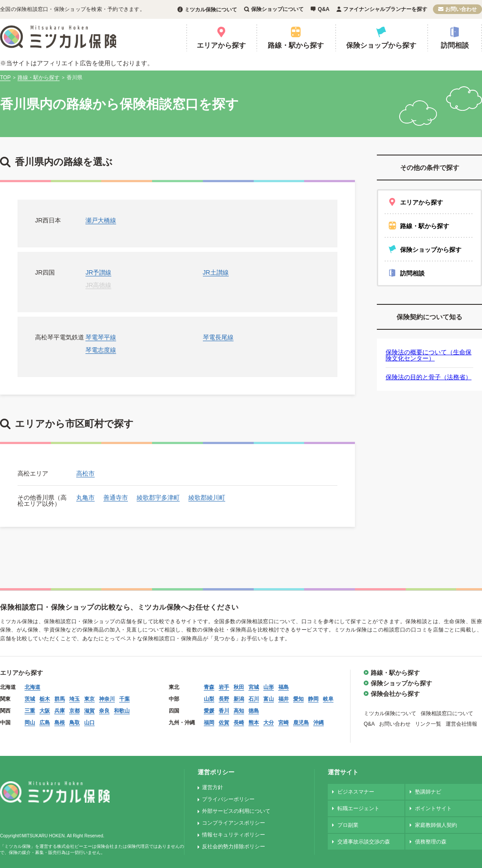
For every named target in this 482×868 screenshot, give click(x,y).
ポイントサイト (433, 808)
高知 (239, 711)
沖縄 (319, 723)
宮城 (254, 687)
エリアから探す (221, 45)
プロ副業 (348, 825)
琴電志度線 (101, 350)
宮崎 (284, 723)
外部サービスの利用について (236, 811)
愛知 (298, 699)
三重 (30, 711)
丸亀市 (85, 498)
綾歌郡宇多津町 (158, 498)
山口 (89, 723)
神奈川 (107, 699)
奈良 (104, 711)
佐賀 (224, 723)
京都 (74, 711)
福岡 (209, 723)
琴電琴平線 (101, 337)
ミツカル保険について (211, 10)
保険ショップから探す (381, 45)
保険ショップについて (277, 9)
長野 (224, 699)
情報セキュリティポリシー (234, 835)
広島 (45, 723)
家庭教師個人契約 (436, 825)
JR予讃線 (98, 272)
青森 (209, 687)
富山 (269, 699)
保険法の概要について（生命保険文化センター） (429, 355)
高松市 (85, 473)
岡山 (30, 723)
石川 (254, 699)
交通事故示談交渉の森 (364, 842)
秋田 (239, 687)
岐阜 (328, 699)
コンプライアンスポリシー (234, 823)
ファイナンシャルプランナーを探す (385, 9)
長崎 (239, 723)
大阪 (45, 711)
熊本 (254, 723)
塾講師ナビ (428, 792)
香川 (224, 711)
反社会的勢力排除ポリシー (234, 847)
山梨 (209, 699)
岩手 (224, 687)
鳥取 (74, 723)
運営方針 (213, 787)
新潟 (239, 699)
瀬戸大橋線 (101, 220)
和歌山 (122, 711)
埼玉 (74, 699)
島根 (60, 723)
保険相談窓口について (447, 713)
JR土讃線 (216, 272)
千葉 (124, 699)
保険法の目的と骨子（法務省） (429, 377)
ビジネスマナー (356, 792)
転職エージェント (358, 808)
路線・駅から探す (296, 45)
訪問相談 (455, 45)
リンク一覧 (428, 724)
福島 (284, 687)
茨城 (30, 699)
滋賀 (89, 711)
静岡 (313, 699)
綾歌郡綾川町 (207, 498)
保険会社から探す (395, 694)
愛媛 (209, 711)
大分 (269, 723)
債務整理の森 (431, 842)
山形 (269, 687)
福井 (284, 699)
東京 (89, 699)
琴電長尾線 (218, 337)
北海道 (32, 687)
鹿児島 (301, 723)
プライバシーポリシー (228, 799)
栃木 (45, 699)
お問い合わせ (461, 9)
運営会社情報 (461, 724)
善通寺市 (116, 498)
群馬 (60, 699)
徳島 (254, 711)
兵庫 (60, 711)
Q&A (324, 9)
